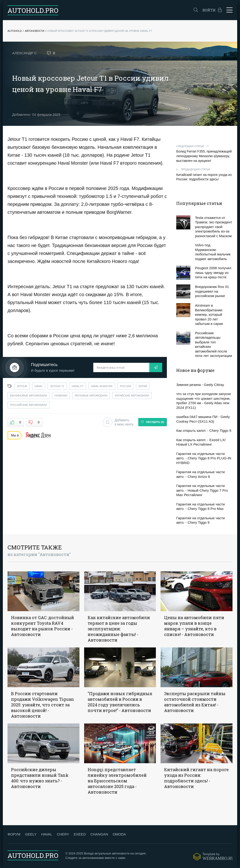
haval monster (102, 386)
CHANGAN (99, 834)
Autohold (15, 31)
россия (126, 386)
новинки (61, 396)
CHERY (63, 834)
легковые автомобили (91, 396)
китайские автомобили (132, 396)
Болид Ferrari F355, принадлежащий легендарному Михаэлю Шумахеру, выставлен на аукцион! (204, 154)
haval (39, 386)
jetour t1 (57, 386)
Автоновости (35, 31)
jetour (22, 386)
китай (143, 386)
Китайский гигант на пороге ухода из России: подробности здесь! (204, 174)
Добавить (118, 422)
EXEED (80, 834)
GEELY (31, 834)
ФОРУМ (14, 834)
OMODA (119, 834)
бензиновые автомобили (29, 396)
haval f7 (78, 386)
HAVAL (47, 834)
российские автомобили (28, 405)
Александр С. (25, 53)
